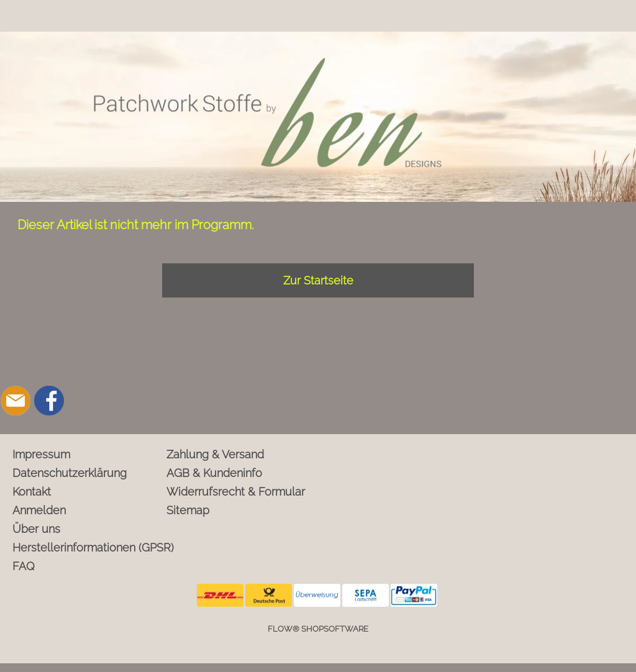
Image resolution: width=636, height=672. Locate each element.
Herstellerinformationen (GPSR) (87, 547)
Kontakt (32, 492)
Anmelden (39, 510)
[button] (16, 352)
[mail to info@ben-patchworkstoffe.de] (16, 401)
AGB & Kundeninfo (214, 473)
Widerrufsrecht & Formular (236, 492)
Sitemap (188, 510)
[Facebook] (49, 401)
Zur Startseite (318, 280)
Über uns (36, 529)
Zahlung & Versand (215, 454)
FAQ (24, 566)
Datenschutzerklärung (70, 473)
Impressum (41, 454)
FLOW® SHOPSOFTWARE (318, 629)
